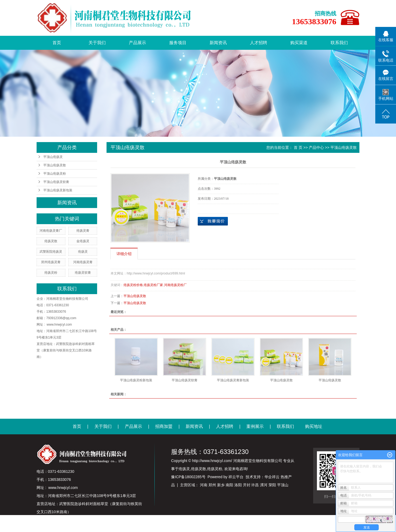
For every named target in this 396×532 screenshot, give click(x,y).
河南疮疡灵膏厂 (51, 231)
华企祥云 (272, 477)
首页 (57, 43)
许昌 (255, 485)
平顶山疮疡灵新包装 (58, 190)
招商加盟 (164, 426)
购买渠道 (299, 43)
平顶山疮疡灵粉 (55, 174)
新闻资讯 (218, 43)
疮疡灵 (83, 252)
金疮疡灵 (83, 241)
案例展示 (255, 426)
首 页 (298, 147)
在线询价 (213, 221)
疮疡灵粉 (51, 273)
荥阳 (272, 485)
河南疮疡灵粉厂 (175, 285)
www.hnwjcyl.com (59, 325)
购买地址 (314, 426)
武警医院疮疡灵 (51, 252)
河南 (204, 485)
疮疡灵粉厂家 (153, 285)
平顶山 (283, 485)
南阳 (229, 485)
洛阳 (238, 485)
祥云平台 (236, 477)
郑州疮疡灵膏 (51, 262)
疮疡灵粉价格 (133, 285)
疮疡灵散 (51, 241)
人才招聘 (259, 43)
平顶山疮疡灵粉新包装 (136, 380)
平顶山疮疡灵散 (55, 165)
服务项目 (178, 43)
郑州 (212, 485)
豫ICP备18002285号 (188, 477)
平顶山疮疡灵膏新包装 (233, 380)
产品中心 (316, 147)
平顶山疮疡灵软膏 (56, 182)
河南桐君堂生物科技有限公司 (67, 299)
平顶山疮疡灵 (53, 157)
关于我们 (97, 43)
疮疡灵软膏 (83, 273)
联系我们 (339, 43)
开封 (247, 485)
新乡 (221, 485)
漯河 (264, 485)
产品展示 (137, 43)
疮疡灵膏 (83, 231)
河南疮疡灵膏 (83, 262)
